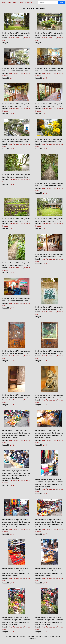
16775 (45, 78)
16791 (45, 405)
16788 (12, 361)
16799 (45, 583)
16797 (45, 534)
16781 (45, 193)
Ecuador (5, 40)
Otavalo (27, 38)
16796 (12, 534)
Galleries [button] (27, 3)
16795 (45, 494)
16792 (12, 445)
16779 (45, 149)
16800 (12, 632)
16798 (12, 583)
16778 (12, 149)
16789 (45, 361)
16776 (12, 113)
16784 (12, 273)
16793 (45, 445)
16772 (12, 43)
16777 (45, 113)
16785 (45, 264)
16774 (12, 78)
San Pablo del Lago (16, 38)
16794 (12, 485)
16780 (12, 184)
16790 (12, 405)
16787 (45, 317)
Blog (15, 3)
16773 (45, 43)
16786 (12, 308)
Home (4, 3)
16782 (12, 228)
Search (20, 3)
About (9, 3)
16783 (45, 228)
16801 (45, 632)
